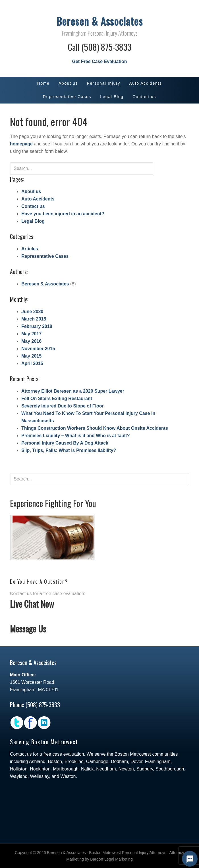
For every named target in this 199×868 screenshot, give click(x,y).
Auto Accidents (38, 199)
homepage (21, 144)
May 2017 (31, 334)
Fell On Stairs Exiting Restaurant (57, 398)
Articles (30, 249)
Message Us (28, 629)
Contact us (33, 206)
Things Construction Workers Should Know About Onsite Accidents (95, 428)
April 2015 (32, 363)
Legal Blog (33, 221)
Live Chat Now (32, 604)
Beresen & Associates (100, 21)
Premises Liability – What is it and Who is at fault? (75, 436)
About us (31, 191)
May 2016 (31, 341)
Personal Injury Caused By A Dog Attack (65, 443)
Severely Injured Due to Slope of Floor (63, 406)
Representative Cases (45, 256)
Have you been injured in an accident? (63, 214)
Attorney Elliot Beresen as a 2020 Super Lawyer (73, 391)
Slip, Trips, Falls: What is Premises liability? (69, 450)
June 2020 (32, 312)
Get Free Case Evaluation (100, 61)
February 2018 (37, 326)
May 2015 (31, 356)
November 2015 (38, 349)
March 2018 (34, 319)
